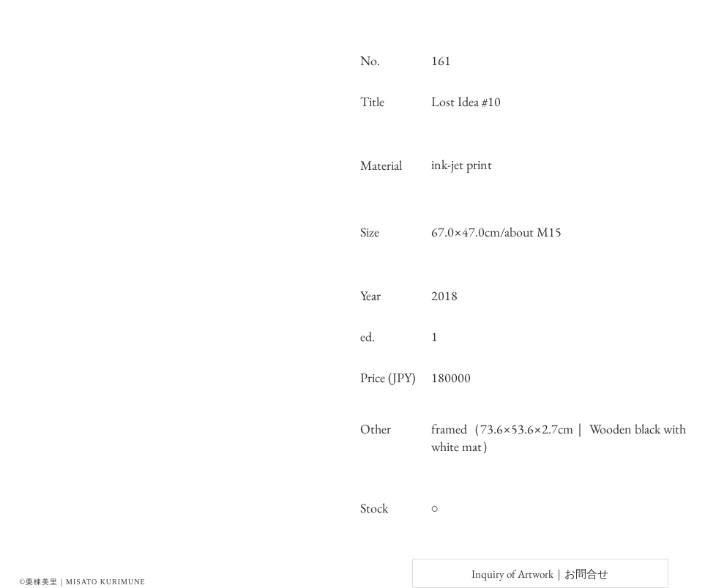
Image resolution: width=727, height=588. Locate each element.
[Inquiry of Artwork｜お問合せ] (540, 573)
